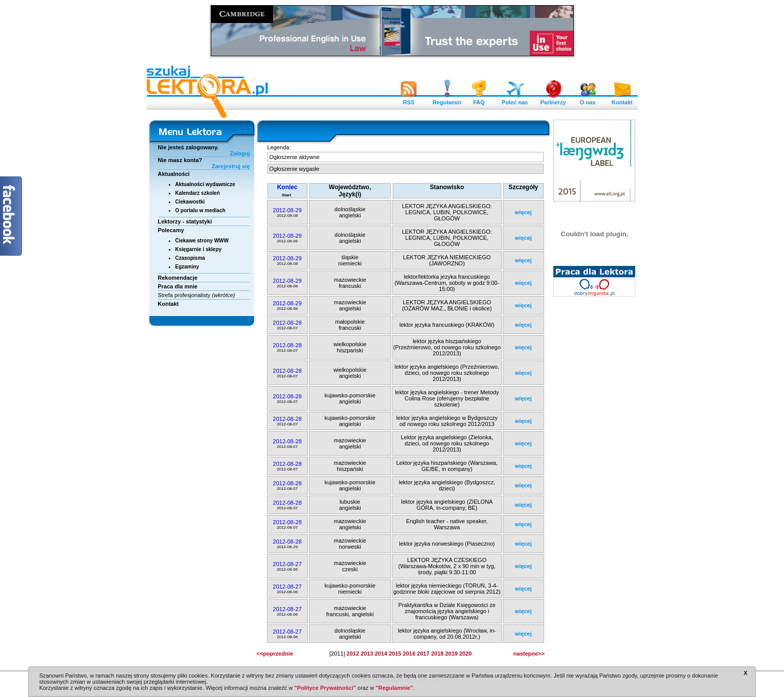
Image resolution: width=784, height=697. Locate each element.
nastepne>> (529, 654)
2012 (353, 654)
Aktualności (174, 174)
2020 (465, 654)
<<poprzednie (275, 654)
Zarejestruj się (231, 166)
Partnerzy (553, 100)
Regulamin (447, 100)
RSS (409, 100)
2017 (423, 654)
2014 (381, 654)
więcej (523, 212)
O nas (588, 100)
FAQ (479, 100)
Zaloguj (240, 153)
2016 (409, 654)
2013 (367, 654)
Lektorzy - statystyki (185, 221)
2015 (395, 654)
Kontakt (622, 100)
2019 (451, 654)
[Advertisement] (595, 458)
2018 (437, 654)
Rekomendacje (178, 278)
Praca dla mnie (178, 286)
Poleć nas (515, 100)
